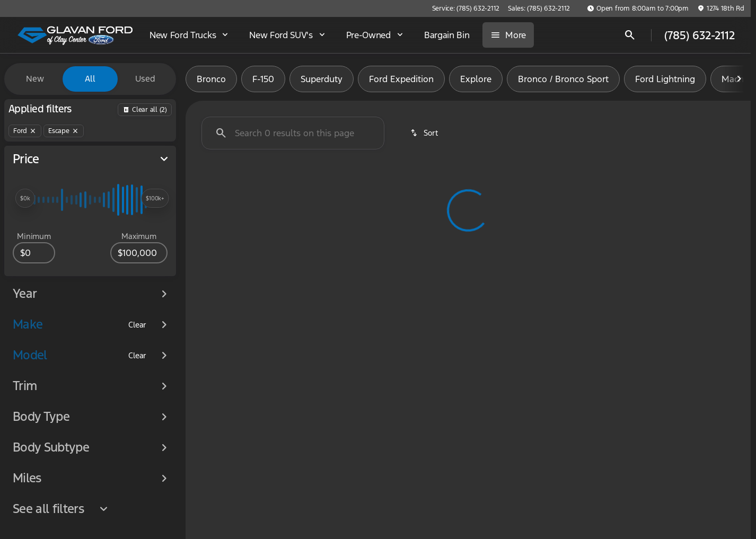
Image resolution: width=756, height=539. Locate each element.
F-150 (263, 79)
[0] (34, 253)
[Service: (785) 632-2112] (466, 8)
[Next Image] (739, 79)
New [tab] (35, 79)
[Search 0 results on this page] (293, 133)
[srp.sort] (425, 133)
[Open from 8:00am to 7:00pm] (638, 8)
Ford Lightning (665, 79)
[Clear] (137, 325)
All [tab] (90, 79)
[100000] (139, 253)
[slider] (25, 198)
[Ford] (25, 131)
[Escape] (64, 131)
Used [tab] (145, 79)
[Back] (145, 110)
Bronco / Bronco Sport (563, 79)
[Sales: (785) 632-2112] (539, 8)
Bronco (211, 79)
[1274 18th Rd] (721, 8)
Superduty (322, 79)
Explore (476, 79)
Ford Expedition (401, 79)
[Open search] (630, 35)
